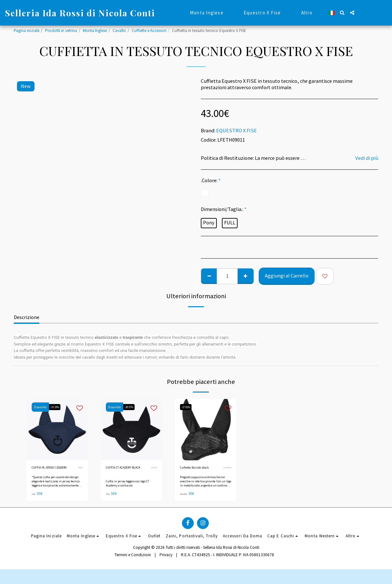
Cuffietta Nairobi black (200, 468)
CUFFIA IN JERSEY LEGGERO (47, 472)
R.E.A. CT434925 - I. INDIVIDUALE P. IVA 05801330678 (227, 563)
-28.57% (131, 407)
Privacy (166, 563)
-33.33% (57, 407)
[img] (131, 430)
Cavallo (119, 31)
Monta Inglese (95, 31)
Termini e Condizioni (133, 563)
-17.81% (188, 407)
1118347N (226, 469)
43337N (153, 471)
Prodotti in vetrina (61, 31)
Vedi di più (367, 158)
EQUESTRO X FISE (236, 131)
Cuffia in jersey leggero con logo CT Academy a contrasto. (130, 491)
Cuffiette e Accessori (149, 31)
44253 (80, 471)
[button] (342, 13)
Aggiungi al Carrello (287, 276)
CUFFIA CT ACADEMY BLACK (124, 472)
